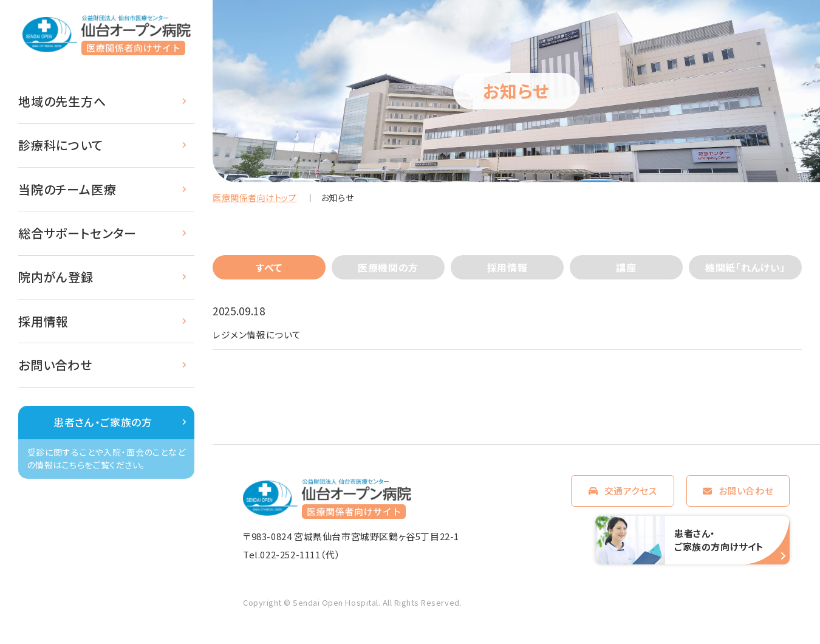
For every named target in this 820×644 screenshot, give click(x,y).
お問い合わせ (55, 365)
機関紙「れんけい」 (745, 267)
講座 (626, 267)
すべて (269, 267)
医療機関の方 (388, 267)
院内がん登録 (56, 277)
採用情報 (43, 321)
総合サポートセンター (77, 233)
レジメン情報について (263, 336)
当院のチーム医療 (67, 189)
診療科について (61, 145)
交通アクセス (631, 494)
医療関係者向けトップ (255, 197)
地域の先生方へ (62, 101)
